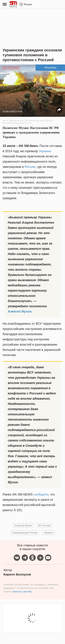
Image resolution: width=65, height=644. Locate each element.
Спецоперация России (25, 533)
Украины (45, 151)
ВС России (44, 525)
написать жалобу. (22, 592)
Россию (30, 167)
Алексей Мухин (20, 311)
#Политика (50, 68)
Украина (48, 533)
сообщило (41, 494)
